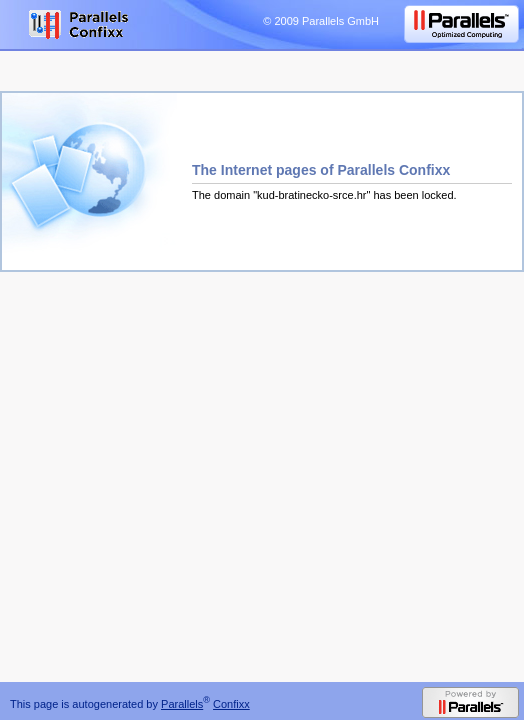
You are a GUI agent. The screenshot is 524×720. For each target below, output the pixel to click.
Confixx (231, 704)
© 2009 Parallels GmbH (321, 21)
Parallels (182, 704)
